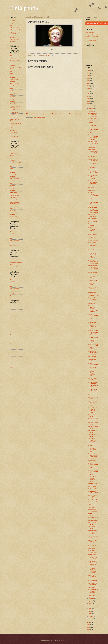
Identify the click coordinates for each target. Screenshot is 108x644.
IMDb (11, 25)
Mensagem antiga (75, 114)
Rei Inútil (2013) (93, 486)
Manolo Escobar (93, 273)
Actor (11, 71)
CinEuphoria (24, 8)
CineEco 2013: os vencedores (93, 167)
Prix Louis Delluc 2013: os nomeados (93, 177)
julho (90, 604)
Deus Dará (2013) (93, 502)
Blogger (65, 640)
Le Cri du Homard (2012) (93, 423)
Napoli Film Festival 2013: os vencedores (93, 577)
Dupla (11, 91)
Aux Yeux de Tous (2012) (93, 398)
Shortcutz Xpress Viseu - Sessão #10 (93, 143)
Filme (11, 56)
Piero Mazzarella (93, 221)
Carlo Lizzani (92, 595)
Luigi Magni (91, 190)
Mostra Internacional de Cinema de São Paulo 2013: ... (93, 365)
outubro (91, 111)
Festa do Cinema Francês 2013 (93, 551)
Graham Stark (92, 147)
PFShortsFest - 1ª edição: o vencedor (93, 591)
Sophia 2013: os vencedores (93, 584)
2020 (89, 86)
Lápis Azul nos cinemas (92, 224)
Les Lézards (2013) (92, 431)
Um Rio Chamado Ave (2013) (93, 496)
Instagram (12, 23)
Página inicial (56, 114)
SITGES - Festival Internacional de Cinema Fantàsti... (93, 340)
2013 (89, 104)
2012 (89, 622)
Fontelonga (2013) (93, 518)
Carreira (12, 260)
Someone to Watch (15, 267)
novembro (91, 108)
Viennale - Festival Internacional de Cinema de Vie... (93, 333)
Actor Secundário (14, 84)
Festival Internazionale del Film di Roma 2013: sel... (93, 448)
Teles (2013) (92, 507)
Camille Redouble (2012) (93, 537)
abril (90, 611)
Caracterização (14, 117)
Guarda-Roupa (14, 115)
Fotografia (12, 101)
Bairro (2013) (92, 157)
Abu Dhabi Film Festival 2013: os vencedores (93, 115)
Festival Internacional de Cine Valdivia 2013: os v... (93, 465)
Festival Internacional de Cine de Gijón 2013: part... (93, 137)
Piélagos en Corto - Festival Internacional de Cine (92, 36)
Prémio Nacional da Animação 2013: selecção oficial (93, 245)
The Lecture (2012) (92, 527)
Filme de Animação (15, 60)
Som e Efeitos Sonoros (16, 110)
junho (90, 606)
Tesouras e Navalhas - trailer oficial (92, 124)
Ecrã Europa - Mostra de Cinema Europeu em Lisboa (92, 325)
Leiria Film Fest (90, 33)
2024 (89, 76)
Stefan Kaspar (92, 461)
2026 (89, 71)
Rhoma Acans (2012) (92, 523)
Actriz (11, 74)
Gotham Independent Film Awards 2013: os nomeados (92, 255)
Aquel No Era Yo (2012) (93, 435)
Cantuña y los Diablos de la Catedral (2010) (93, 294)
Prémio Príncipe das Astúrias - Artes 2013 (93, 236)
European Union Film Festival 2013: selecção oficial (93, 384)
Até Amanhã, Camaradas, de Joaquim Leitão (93, 262)
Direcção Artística (14, 112)
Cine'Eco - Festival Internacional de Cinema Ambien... (93, 346)
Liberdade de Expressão (16, 262)
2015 (89, 99)
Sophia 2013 (92, 587)
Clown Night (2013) (92, 284)
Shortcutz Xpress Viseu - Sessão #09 (93, 391)
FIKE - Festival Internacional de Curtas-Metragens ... (93, 203)
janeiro (91, 619)
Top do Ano (13, 130)
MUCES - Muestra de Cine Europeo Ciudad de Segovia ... (93, 373)
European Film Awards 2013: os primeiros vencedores (93, 183)
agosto (91, 601)
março (90, 614)
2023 (89, 78)
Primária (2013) (93, 499)
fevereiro (91, 616)
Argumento (13, 97)
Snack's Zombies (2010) (93, 119)
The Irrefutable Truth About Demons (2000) (93, 171)
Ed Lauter (91, 394)
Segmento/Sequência (15, 123)
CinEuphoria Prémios (15, 30)
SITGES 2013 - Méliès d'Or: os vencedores (93, 353)
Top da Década (14, 136)
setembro (91, 598)
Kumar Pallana (92, 546)
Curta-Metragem (14, 63)
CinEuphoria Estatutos (16, 28)
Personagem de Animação (14, 94)
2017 (89, 94)
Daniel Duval (92, 548)
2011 (89, 625)
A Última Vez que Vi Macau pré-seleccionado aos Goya (93, 564)
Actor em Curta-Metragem (14, 77)
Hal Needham (92, 219)
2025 (89, 73)
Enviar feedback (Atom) (39, 118)
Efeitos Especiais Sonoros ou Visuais (15, 203)
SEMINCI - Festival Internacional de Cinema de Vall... (93, 196)
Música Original (14, 104)
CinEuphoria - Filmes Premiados (15, 37)
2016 (89, 96)
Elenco (11, 88)
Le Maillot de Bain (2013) (93, 419)
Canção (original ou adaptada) (15, 107)
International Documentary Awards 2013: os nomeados (93, 152)
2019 (89, 88)
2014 (89, 101)
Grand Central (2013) (92, 360)
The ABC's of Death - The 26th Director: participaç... (93, 570)
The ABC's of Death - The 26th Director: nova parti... (93, 441)
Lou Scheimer (92, 357)
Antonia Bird (92, 249)
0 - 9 (11, 367)
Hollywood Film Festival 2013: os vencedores (93, 299)
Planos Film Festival (91, 40)
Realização (13, 65)
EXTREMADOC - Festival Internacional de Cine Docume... (93, 210)
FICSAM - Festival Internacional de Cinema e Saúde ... (93, 472)
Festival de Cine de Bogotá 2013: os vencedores (93, 230)
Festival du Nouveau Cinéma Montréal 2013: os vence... (93, 309)
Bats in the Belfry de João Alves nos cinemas (93, 532)
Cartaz (11, 125)
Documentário (13, 58)
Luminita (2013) (93, 520)
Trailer (11, 128)
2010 (89, 627)
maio (90, 609)
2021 (89, 83)
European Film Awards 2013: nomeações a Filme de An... (93, 456)
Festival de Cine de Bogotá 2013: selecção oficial (93, 403)
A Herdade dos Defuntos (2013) (93, 492)
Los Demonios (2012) (92, 415)
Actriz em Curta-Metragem (14, 80)
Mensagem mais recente (35, 114)
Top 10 (11, 296)
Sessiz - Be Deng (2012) (93, 427)
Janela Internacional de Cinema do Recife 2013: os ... (93, 317)
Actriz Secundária (14, 86)
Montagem (12, 99)
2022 (89, 81)
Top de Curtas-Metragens (13, 133)
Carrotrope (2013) (93, 484)
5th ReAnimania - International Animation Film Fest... (93, 268)
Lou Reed (91, 188)
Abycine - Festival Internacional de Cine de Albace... (93, 130)
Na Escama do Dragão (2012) (93, 510)
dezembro (91, 106)
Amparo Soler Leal (93, 240)
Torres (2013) (92, 505)
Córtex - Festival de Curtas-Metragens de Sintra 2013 (93, 557)
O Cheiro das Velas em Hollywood (92, 276)
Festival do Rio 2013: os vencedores (92, 542)
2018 (89, 91)
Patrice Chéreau (93, 581)
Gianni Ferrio (92, 303)
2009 (89, 630)
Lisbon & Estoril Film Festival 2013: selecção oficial (93, 410)
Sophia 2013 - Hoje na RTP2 (93, 215)
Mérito (11, 264)
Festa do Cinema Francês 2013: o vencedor (93, 289)
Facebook (12, 20)
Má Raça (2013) (93, 489)
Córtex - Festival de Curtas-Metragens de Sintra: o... (93, 479)
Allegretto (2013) (93, 281)
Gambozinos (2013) (92, 514)
